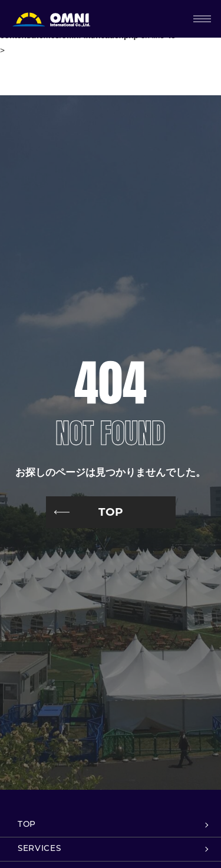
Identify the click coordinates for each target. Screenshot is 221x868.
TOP (111, 512)
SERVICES (39, 849)
